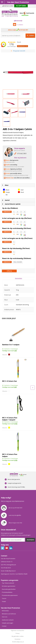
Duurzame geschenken (9, 589)
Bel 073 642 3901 (23, 30)
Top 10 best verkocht (8, 583)
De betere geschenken (9, 586)
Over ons (5, 617)
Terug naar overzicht (19, 51)
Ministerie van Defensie (9, 614)
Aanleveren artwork (8, 620)
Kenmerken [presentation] (19, 278)
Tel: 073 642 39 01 (6, 568)
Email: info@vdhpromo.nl (8, 571)
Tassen (4, 598)
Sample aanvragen (7, 623)
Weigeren (31, 6)
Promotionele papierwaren (10, 595)
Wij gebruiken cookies (18, 636)
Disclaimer (18, 639)
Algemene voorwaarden (18, 631)
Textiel (4, 601)
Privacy (18, 633)
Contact (4, 626)
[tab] (19, 278)
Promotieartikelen (7, 592)
